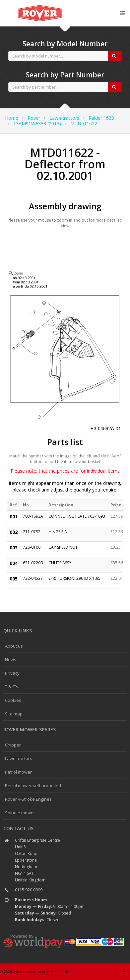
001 (14, 516)
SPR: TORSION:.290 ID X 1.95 (74, 578)
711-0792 (32, 532)
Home (12, 118)
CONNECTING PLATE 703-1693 (77, 516)
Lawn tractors (64, 118)
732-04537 (33, 578)
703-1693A (33, 516)
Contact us (18, 828)
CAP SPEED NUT (63, 547)
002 (14, 532)
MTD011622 (84, 124)
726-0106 (32, 547)
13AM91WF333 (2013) (37, 124)
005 (14, 579)
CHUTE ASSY (60, 563)
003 (14, 548)
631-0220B (33, 563)
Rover (34, 118)
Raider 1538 (101, 118)
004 (14, 563)
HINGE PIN (58, 532)
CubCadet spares (40, 5)
